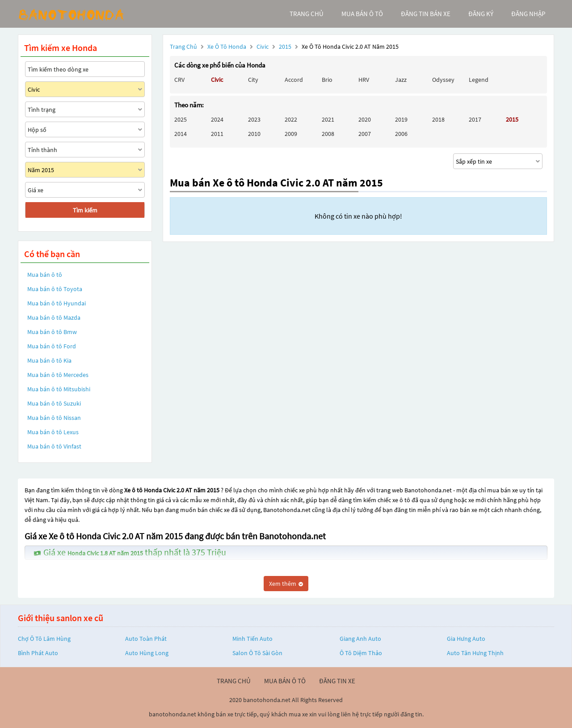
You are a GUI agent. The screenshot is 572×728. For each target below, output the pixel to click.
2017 (475, 119)
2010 (254, 134)
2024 (217, 119)
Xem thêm (286, 584)
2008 (328, 134)
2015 (286, 47)
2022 (291, 119)
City (253, 80)
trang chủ (307, 14)
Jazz (401, 80)
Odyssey (443, 80)
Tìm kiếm (85, 210)
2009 (291, 134)
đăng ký (481, 14)
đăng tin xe (337, 681)
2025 (181, 119)
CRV (179, 80)
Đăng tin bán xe (426, 14)
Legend (479, 80)
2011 (217, 134)
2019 (401, 119)
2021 (328, 119)
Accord (294, 80)
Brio (327, 80)
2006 (401, 134)
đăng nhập (528, 14)
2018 (438, 119)
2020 (365, 119)
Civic (263, 47)
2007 (365, 134)
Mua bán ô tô (45, 275)
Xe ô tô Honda (227, 47)
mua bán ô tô (362, 14)
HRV (364, 80)
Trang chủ (183, 47)
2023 (254, 119)
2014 (181, 134)
